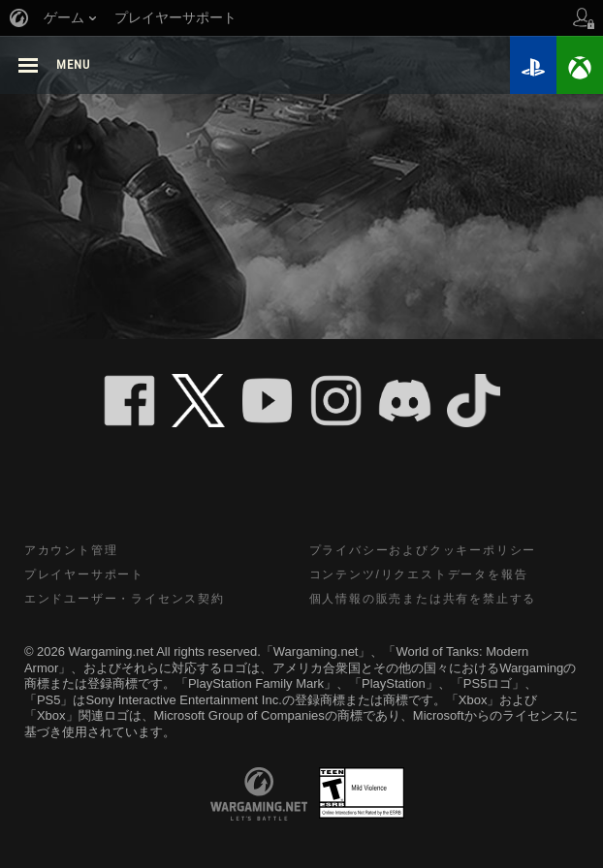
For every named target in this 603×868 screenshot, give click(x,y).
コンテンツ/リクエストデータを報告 (419, 574)
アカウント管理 (71, 550)
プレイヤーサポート (84, 574)
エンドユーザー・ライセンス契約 (125, 599)
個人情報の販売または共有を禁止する (423, 599)
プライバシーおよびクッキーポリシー (423, 550)
